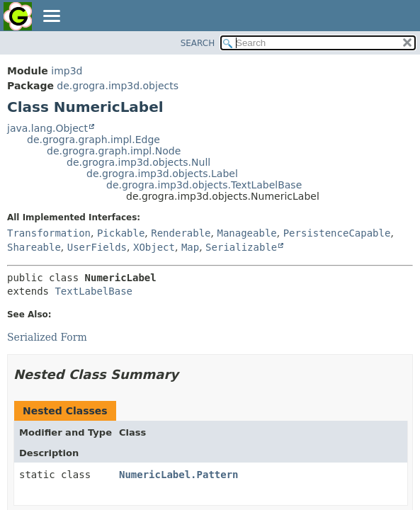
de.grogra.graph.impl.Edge (93, 140)
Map (190, 247)
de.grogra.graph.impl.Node (114, 151)
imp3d (67, 71)
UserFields (97, 247)
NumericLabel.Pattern (179, 475)
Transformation (49, 233)
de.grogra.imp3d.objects (118, 86)
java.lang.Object (47, 128)
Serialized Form (47, 337)
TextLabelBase (93, 291)
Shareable (34, 247)
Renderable (181, 233)
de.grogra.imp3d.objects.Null (138, 162)
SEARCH (198, 43)
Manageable (246, 233)
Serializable (241, 247)
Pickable (121, 233)
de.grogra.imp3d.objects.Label (162, 174)
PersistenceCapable (337, 233)
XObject (154, 247)
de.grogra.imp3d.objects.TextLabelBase (204, 185)
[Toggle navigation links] (51, 17)
